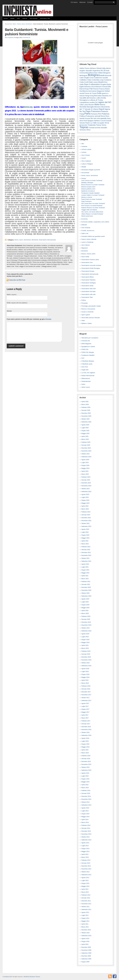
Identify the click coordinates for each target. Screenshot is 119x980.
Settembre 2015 (86, 770)
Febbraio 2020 (86, 616)
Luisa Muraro (89, 105)
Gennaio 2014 (86, 828)
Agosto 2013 (85, 843)
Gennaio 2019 (86, 654)
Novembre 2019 (86, 625)
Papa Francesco (93, 111)
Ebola (109, 84)
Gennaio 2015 (86, 793)
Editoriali (25, 18)
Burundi (108, 75)
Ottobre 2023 (85, 489)
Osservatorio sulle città (88, 294)
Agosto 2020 (85, 599)
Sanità (82, 118)
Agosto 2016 (85, 738)
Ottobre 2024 (85, 454)
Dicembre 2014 (86, 796)
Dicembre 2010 (86, 930)
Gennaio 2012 (86, 898)
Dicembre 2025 (86, 413)
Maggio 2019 (85, 642)
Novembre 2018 (86, 660)
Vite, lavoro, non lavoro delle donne (92, 212)
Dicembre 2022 (86, 518)
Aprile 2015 (85, 785)
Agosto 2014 (85, 808)
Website (9, 311)
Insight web (85, 370)
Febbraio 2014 (86, 825)
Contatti (90, 2)
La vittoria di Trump (95, 100)
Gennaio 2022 (86, 550)
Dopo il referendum (92, 84)
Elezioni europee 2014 (88, 187)
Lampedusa (84, 102)
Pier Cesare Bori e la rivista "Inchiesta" (93, 204)
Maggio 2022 (85, 538)
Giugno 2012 (85, 883)
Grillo (99, 93)
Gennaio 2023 (86, 515)
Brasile (102, 75)
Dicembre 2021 (86, 553)
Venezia (83, 130)
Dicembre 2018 (86, 657)
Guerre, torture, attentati (89, 239)
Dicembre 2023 (86, 483)
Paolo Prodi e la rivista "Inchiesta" (92, 199)
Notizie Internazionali (88, 376)
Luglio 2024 (85, 463)
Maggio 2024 (85, 468)
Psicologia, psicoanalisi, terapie (91, 306)
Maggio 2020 (85, 608)
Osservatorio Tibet (45, 18)
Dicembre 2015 (86, 761)
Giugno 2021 (85, 570)
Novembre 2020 (86, 590)
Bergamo (107, 73)
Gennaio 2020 (86, 619)
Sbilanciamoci (86, 378)
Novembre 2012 (86, 869)
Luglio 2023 (85, 497)
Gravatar (48, 319)
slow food (83, 121)
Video (18, 18)
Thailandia (92, 125)
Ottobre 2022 (85, 523)
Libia (81, 105)
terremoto (83, 125)
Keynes (93, 98)
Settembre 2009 (86, 953)
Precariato (85, 303)
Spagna (90, 121)
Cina (91, 78)
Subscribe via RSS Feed (17, 280)
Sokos (83, 384)
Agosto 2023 (85, 494)
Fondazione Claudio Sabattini (90, 193)
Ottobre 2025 (85, 419)
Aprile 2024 (85, 471)
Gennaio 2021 (86, 584)
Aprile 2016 (85, 750)
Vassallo (104, 128)
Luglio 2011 (85, 915)
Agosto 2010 (85, 939)
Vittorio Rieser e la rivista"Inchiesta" (92, 214)
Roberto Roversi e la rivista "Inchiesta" (93, 208)
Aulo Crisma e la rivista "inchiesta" (92, 181)
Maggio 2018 (85, 677)
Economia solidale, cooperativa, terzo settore (95, 222)
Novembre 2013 (86, 834)
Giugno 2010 (85, 941)
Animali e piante (86, 149)
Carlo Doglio (84, 78)
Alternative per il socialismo (90, 338)
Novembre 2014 (86, 799)
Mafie (97, 105)
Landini (92, 102)
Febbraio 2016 (86, 756)
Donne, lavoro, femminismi (25, 24)
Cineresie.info (86, 341)
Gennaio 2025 (86, 445)
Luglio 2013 (85, 846)
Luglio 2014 (85, 811)
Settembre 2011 (86, 910)
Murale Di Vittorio (92, 109)
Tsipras (84, 127)
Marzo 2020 (85, 613)
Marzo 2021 (85, 579)
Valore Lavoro (86, 387)
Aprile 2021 (85, 576)
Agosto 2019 (85, 634)
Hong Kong (89, 96)
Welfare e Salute (87, 323)
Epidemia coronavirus (88, 191)
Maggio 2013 (85, 851)
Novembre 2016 (86, 730)
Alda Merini (107, 68)
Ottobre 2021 (85, 558)
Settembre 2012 (86, 875)
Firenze (96, 89)
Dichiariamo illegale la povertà (91, 170)
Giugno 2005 (85, 962)
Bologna (93, 75)
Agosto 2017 (85, 703)
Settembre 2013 (86, 840)
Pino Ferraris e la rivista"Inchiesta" (92, 206)
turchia (98, 128)
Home (14, 24)
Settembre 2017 (86, 701)
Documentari (85, 173)
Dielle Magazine (86, 344)
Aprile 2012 (85, 889)
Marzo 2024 (85, 474)
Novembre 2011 (86, 904)
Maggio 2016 (85, 747)
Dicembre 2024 (86, 448)
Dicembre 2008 (86, 956)
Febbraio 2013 (86, 860)
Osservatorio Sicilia (87, 286)
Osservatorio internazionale (47, 240)
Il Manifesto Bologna (88, 361)
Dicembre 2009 (86, 947)
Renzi (103, 116)
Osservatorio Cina (87, 263)
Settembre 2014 (86, 805)
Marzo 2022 (85, 544)
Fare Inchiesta (34, 18)
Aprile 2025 (85, 436)
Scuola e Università (87, 312)
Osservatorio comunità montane (91, 265)
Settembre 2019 (86, 631)
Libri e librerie (86, 245)
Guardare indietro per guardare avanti (93, 236)
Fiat (91, 89)
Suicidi (109, 121)
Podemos (105, 114)
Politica (82, 116)
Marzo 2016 (85, 753)
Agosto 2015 (85, 773)
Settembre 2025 (86, 422)
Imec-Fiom (85, 367)
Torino (104, 125)
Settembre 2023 (86, 492)
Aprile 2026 (85, 402)
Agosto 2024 (85, 460)
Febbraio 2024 (86, 477)
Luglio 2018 (85, 672)
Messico (98, 107)
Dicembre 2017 (86, 692)
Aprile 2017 (85, 715)
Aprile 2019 (85, 645)
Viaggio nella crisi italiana (89, 210)
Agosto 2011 (85, 912)
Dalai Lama (93, 82)
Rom (107, 116)
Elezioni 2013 (90, 87)
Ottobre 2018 (85, 663)
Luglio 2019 (85, 637)
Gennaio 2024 (86, 480)
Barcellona (90, 73)
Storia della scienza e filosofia (91, 318)
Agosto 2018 (85, 669)
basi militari (99, 73)
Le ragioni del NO (103, 102)
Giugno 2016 (85, 744)
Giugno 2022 (85, 535)
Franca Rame (104, 89)
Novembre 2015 (86, 764)
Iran (81, 98)
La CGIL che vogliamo (88, 373)
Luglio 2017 (85, 706)
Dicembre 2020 (86, 587)
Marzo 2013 (85, 857)
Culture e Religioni (87, 164)
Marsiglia (90, 107)
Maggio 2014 (85, 817)
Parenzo (105, 111)
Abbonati (82, 2)
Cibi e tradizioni (86, 161)
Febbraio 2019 (86, 651)
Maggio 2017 (85, 712)
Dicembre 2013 (86, 831)
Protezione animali (93, 116)
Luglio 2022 (85, 532)
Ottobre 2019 (85, 628)
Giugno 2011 (85, 918)
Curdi (86, 82)
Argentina (96, 71)
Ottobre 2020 (85, 593)
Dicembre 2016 (86, 727)
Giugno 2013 (85, 849)
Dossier (6, 18)
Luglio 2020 (85, 602)
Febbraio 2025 (86, 442)
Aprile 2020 (85, 611)
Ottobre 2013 (85, 837)
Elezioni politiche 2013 (88, 189)
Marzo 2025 (85, 439)
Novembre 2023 (86, 486)
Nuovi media (85, 257)
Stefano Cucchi (100, 121)
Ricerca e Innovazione (88, 309)
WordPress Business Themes (32, 977)
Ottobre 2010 (85, 933)
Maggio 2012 (85, 886)
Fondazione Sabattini (88, 355)
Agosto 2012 (85, 878)
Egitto (82, 87)
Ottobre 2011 (85, 907)
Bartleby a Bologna (87, 183)
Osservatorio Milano (88, 277)
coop (102, 80)
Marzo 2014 (85, 822)
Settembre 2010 (86, 936)
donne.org (28, 107)
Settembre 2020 (86, 596)
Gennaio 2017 (86, 724)
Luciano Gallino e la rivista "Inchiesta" (93, 195)
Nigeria (107, 109)
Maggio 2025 (85, 434)
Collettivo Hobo (86, 80)
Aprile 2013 (85, 854)
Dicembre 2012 (86, 866)
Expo (87, 89)
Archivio (84, 152)
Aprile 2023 (85, 506)
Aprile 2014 (85, 820)
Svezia (82, 123)
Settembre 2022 (86, 526)
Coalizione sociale (101, 78)
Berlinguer (83, 75)
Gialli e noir (85, 233)
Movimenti (35, 240)
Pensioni (94, 114)
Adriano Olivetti (96, 68)
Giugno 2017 (85, 709)
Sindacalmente (86, 381)
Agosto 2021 (85, 564)
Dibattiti (12, 18)
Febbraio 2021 (86, 582)
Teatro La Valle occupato (95, 123)
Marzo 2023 (85, 509)
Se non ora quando (99, 118)
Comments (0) (27, 38)
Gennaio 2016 (86, 759)
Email (17, 303)
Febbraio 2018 (86, 686)
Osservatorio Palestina (88, 280)
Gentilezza (84, 91)
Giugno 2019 (85, 640)
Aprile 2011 (85, 924)
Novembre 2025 (86, 416)
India (99, 96)
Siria (109, 118)
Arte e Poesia (86, 155)
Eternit (82, 89)
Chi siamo (74, 2)
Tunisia (92, 128)
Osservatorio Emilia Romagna (91, 268)
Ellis (109, 87)
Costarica (108, 80)
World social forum (87, 216)
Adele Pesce (84, 68)
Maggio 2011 (85, 921)
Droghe (103, 84)
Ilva (96, 96)
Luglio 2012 (85, 881)
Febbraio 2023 (86, 512)
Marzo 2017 (85, 718)
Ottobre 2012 (85, 872)
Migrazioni (85, 248)
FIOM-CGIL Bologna (88, 352)
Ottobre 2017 (85, 698)
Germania (92, 91)
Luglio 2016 (85, 741)
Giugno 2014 (85, 814)
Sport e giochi (86, 315)
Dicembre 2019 (86, 622)
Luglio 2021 (85, 567)
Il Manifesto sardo (87, 364)
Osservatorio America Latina (90, 260)
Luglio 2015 (85, 776)
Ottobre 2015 (85, 767)
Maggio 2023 (85, 503)
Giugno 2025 (85, 431)
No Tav (82, 111)
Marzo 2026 (85, 404)
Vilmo (88, 130)
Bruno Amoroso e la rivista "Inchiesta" (93, 185)
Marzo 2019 (85, 648)
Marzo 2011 (85, 927)
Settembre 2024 (86, 457)
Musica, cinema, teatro (88, 254)
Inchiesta (6, 977)
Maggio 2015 (85, 782)
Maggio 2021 (85, 573)
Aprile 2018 (85, 680)
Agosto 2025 (85, 425)
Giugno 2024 (85, 465)
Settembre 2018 (86, 666)
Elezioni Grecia (101, 87)
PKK (99, 114)
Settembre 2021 (86, 561)
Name (12, 295)
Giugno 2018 (85, 674)
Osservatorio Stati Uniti (88, 289)
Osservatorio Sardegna (88, 283)
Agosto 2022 (85, 529)
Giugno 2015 (85, 779)
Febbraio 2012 (86, 895)
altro (83, 144)
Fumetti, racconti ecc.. (88, 231)
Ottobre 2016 (85, 732)
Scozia (87, 118)
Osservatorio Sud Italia (88, 292)
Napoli (101, 109)
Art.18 (103, 70)
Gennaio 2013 (86, 863)
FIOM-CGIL (85, 349)
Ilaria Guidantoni (9, 38)
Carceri (84, 158)
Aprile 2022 (85, 541)
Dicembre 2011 (86, 901)
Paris (87, 114)
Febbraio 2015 (86, 791)
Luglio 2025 (85, 428)
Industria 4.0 (107, 96)
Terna (107, 123)
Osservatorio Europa (88, 271)
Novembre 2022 (86, 521)
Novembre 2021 (86, 555)
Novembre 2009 (86, 950)
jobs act (86, 98)
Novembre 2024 (86, 451)
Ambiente (84, 147)
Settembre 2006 (86, 959)
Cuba (82, 82)
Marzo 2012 (85, 892)
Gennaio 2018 (86, 689)
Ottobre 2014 (85, 802)
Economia (84, 219)
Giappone (100, 91)
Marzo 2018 (85, 683)
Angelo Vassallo (86, 71)
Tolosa (99, 125)
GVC (83, 358)
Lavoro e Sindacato (87, 242)
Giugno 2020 (85, 605)
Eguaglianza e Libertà (88, 347)
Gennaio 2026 (86, 410)
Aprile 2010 (85, 944)
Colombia (96, 80)
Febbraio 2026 (86, 407)
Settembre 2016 (86, 735)
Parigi (82, 114)
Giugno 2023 (85, 500)
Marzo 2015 (85, 788)
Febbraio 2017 (86, 721)
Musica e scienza (87, 197)
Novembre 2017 (86, 695)
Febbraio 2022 (86, 547)
